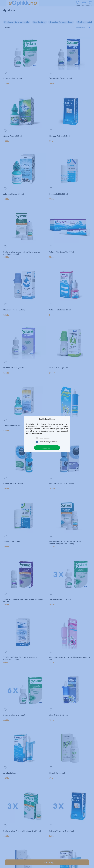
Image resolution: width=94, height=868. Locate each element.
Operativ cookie (45, 439)
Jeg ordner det (47, 448)
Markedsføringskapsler (48, 442)
